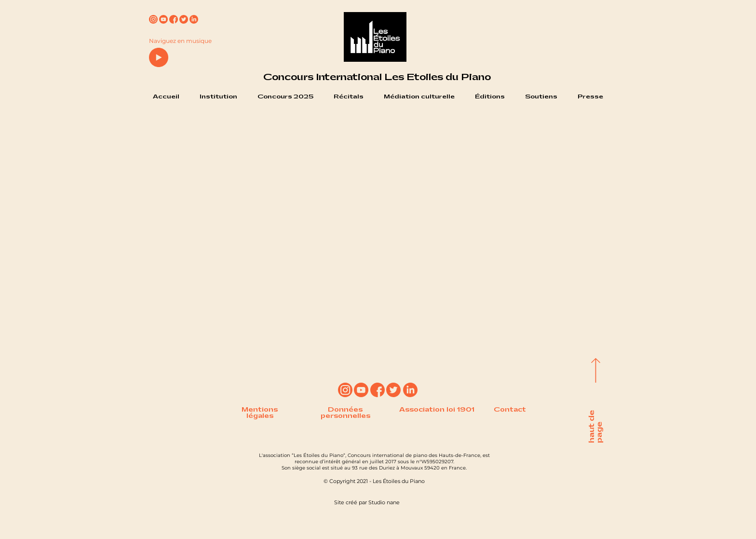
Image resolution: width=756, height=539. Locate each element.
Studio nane (384, 502)
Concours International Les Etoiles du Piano (377, 77)
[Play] (159, 57)
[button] (218, 97)
